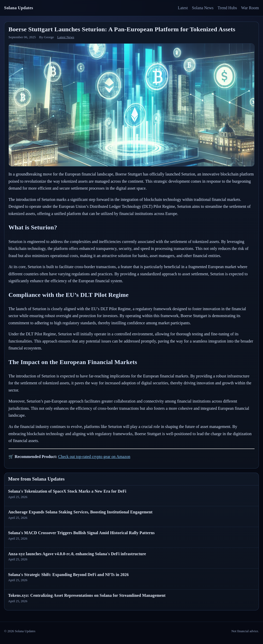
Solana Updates (19, 8)
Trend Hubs (227, 8)
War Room (250, 8)
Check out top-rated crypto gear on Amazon (94, 457)
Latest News (66, 37)
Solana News (203, 8)
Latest (183, 8)
